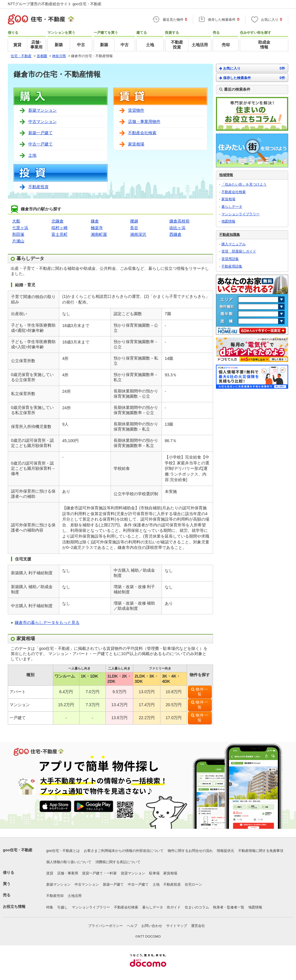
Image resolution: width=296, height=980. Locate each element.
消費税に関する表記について (118, 862)
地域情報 (226, 175)
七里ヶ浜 (20, 228)
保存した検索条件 (252, 78)
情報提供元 (225, 851)
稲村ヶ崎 (60, 228)
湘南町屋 (99, 234)
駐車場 (154, 873)
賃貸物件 (136, 110)
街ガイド (174, 907)
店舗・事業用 (68, 873)
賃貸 (50, 873)
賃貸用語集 (230, 259)
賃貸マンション (133, 873)
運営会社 (198, 926)
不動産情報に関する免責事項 (261, 851)
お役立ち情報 (14, 907)
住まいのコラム (197, 907)
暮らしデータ (232, 207)
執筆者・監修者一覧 (229, 907)
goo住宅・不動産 (18, 850)
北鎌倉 (58, 221)
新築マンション (42, 110)
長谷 (134, 228)
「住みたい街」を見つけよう (244, 184)
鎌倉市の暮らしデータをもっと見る (47, 622)
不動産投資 (38, 187)
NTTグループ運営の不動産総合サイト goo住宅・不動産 (55, 4)
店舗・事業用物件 (144, 121)
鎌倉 (95, 221)
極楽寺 (97, 228)
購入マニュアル (234, 244)
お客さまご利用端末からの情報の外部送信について (124, 851)
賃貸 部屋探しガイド (239, 251)
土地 (32, 155)
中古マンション (42, 121)
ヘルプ (132, 926)
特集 (50, 907)
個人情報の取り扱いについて (69, 862)
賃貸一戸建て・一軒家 (99, 873)
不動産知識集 (230, 235)
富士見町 (60, 234)
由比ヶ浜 (177, 228)
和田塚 (18, 234)
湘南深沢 (138, 234)
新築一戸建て (40, 133)
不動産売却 (55, 896)
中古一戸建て (40, 144)
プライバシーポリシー (106, 926)
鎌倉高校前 (180, 221)
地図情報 (228, 221)
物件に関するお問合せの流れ (190, 851)
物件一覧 (202, 692)
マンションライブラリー (240, 214)
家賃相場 (136, 144)
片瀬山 (18, 241)
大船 (16, 221)
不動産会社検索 (142, 133)
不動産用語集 (232, 266)
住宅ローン (193, 884)
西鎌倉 (175, 234)
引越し (62, 907)
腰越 (134, 221)
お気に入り (252, 68)
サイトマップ (177, 926)
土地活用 (75, 896)
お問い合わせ (152, 926)
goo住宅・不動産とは (63, 851)
